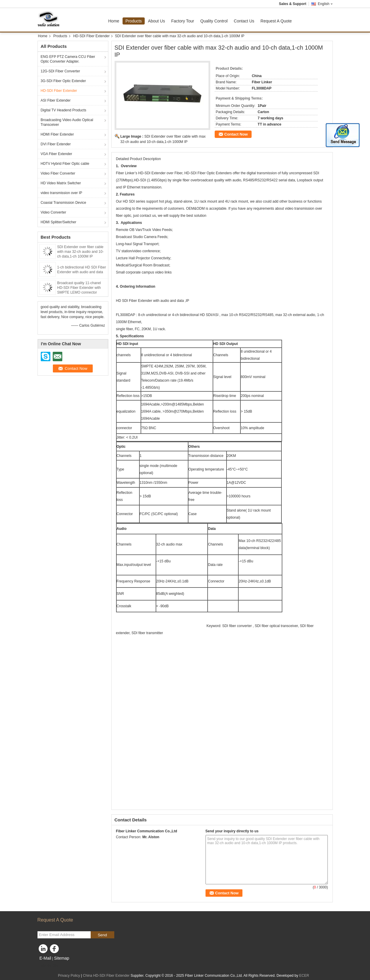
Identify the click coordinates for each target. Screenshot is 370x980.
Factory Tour (183, 21)
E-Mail (45, 958)
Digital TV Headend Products (64, 110)
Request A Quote (276, 21)
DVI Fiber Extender (56, 144)
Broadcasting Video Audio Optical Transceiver (67, 122)
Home (114, 21)
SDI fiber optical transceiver (276, 626)
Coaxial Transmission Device (63, 203)
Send (102, 935)
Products (134, 21)
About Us (157, 21)
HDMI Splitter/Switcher (59, 222)
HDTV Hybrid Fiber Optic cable (65, 164)
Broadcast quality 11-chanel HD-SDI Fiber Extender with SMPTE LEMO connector (79, 288)
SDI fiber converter (237, 626)
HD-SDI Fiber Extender (91, 36)
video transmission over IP (62, 193)
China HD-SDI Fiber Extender (106, 976)
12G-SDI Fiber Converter (60, 71)
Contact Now (236, 134)
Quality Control (214, 21)
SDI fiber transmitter (147, 633)
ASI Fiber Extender (56, 100)
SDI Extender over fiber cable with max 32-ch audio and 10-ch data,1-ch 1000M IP (80, 252)
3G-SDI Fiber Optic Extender (63, 81)
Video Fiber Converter (58, 173)
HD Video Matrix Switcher (61, 183)
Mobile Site (48, 966)
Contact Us (244, 21)
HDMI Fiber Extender (57, 134)
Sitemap (62, 958)
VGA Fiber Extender (57, 154)
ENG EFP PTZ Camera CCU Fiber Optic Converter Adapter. (68, 59)
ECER (304, 976)
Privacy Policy (69, 976)
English (325, 4)
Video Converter (54, 212)
